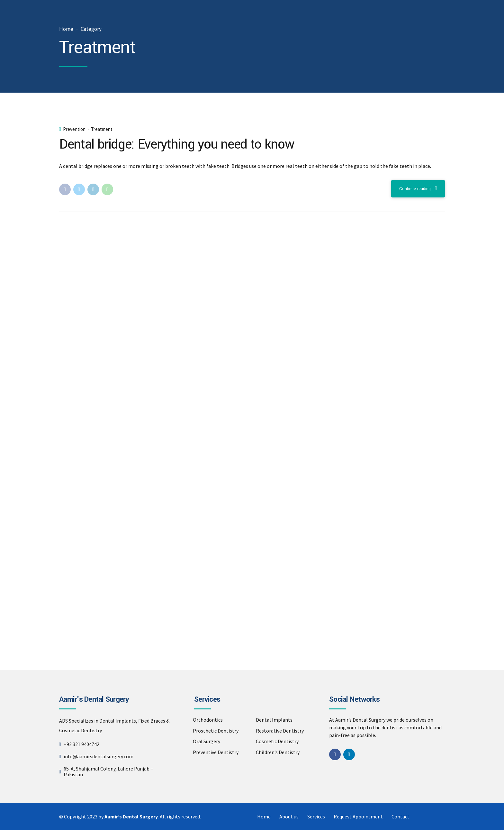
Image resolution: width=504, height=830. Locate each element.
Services (316, 816)
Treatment (102, 129)
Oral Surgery (207, 741)
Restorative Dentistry (280, 731)
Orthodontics (208, 720)
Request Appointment (358, 816)
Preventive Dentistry (216, 752)
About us (289, 816)
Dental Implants (274, 720)
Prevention (74, 129)
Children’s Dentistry (278, 752)
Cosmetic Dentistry (277, 741)
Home (66, 29)
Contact (401, 816)
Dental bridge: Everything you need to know (177, 144)
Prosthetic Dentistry (216, 731)
